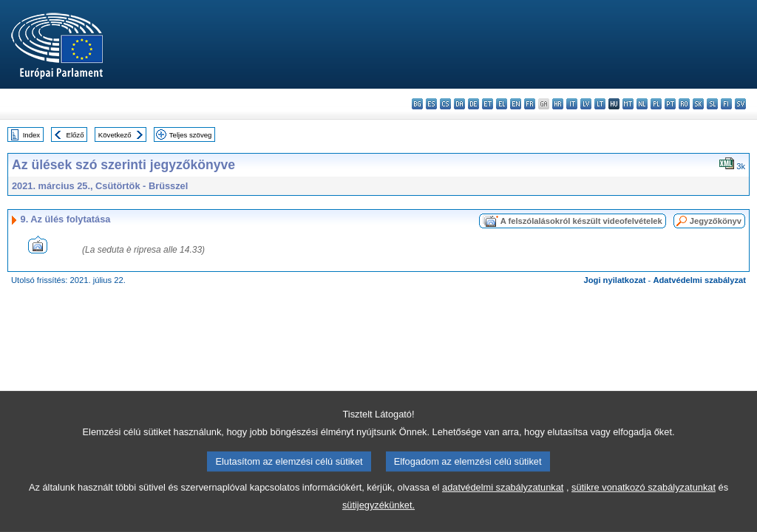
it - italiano (572, 104)
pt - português (670, 104)
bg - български (417, 104)
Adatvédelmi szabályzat (699, 280)
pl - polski (656, 104)
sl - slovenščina (712, 104)
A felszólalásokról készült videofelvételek (581, 221)
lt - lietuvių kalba (600, 104)
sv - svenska (740, 104)
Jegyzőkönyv (716, 221)
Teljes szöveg (191, 135)
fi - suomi (726, 104)
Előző (75, 135)
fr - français (530, 104)
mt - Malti (628, 104)
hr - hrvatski (558, 104)
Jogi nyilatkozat (615, 280)
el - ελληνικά (502, 104)
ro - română (684, 104)
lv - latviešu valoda (586, 104)
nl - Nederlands (642, 104)
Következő (115, 135)
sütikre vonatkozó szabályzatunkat (644, 521)
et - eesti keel (488, 104)
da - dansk (459, 104)
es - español (431, 104)
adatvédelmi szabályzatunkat (503, 521)
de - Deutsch (473, 104)
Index (31, 135)
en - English (516, 104)
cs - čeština (445, 104)
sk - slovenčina (698, 104)
